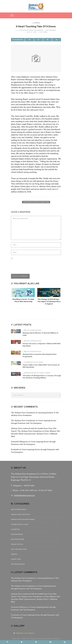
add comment (51, 30)
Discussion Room (18, 539)
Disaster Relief (17, 534)
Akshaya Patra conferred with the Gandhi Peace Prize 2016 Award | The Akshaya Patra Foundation (34, 430)
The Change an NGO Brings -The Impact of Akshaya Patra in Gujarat (49, 302)
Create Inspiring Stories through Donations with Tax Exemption (34, 422)
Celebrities (15, 529)
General (37, 23)
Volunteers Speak (18, 564)
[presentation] (30, 265)
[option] (23, 295)
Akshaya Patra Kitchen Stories (37, 373)
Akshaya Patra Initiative (21, 514)
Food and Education (19, 549)
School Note (16, 559)
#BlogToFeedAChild (33, 330)
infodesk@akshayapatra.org (24, 495)
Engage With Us (17, 544)
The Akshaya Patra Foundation (31, 30)
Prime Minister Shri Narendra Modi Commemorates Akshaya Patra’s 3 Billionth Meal (36, 434)
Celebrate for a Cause (33, 362)
